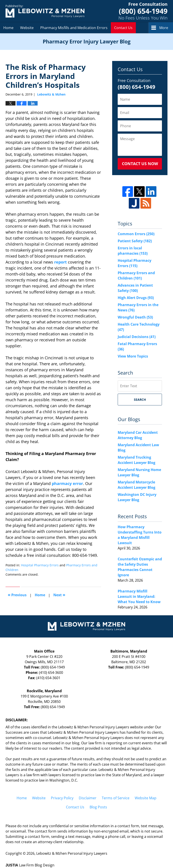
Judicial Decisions (137, 337)
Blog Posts (98, 807)
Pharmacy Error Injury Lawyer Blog (45, 11)
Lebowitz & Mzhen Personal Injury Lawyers (72, 853)
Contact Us (123, 28)
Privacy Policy (62, 798)
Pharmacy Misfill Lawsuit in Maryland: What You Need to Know (139, 596)
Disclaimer (88, 798)
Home (8, 28)
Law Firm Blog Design (30, 865)
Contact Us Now (140, 164)
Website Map (146, 798)
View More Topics (133, 356)
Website (27, 28)
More (164, 28)
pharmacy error (67, 483)
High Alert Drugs (136, 298)
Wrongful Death (135, 317)
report (61, 262)
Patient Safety (135, 241)
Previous (17, 595)
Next (59, 595)
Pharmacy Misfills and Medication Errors (74, 28)
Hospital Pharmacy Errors (40, 565)
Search (140, 400)
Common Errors (136, 234)
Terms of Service (116, 798)
